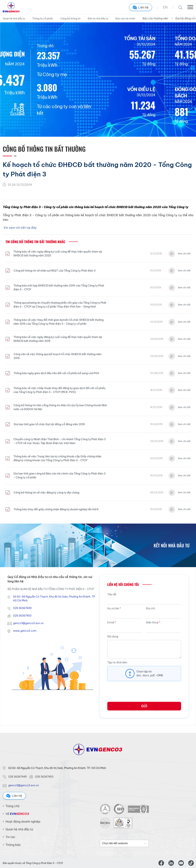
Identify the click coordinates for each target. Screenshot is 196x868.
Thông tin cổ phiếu (43, 18)
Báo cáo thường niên (155, 18)
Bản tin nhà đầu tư (98, 18)
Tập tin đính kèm (117, 662)
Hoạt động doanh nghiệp (23, 822)
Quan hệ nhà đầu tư (14, 18)
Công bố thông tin (70, 18)
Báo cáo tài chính (125, 18)
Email (112, 622)
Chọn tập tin (144, 672)
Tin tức (10, 837)
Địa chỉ (150, 608)
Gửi (144, 706)
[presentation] (135, 693)
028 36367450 (22, 616)
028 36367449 (22, 608)
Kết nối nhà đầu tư (172, 545)
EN (165, 7)
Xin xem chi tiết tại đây (20, 228)
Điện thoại (153, 622)
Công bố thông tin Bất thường (44, 149)
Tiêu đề (112, 594)
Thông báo (13, 845)
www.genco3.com (25, 631)
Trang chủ (12, 806)
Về (17, 814)
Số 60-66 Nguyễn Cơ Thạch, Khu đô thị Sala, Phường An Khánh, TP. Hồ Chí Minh (54, 599)
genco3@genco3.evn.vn (28, 623)
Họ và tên (114, 608)
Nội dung (113, 636)
